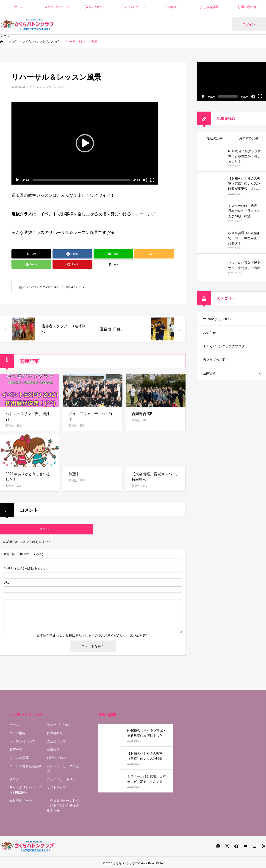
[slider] (81, 180)
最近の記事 (215, 138)
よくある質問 (209, 7)
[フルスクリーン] (152, 180)
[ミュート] (145, 180)
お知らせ (209, 333)
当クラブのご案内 (216, 360)
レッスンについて (133, 7)
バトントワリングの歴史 (63, 768)
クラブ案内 (17, 733)
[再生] (17, 180)
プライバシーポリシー (63, 779)
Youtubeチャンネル (217, 319)
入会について (95, 7)
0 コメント (46, 529)
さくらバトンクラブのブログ (48, 87)
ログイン (249, 24)
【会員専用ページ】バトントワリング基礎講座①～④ (63, 805)
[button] (85, 143)
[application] (85, 143)
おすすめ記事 (249, 138)
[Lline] (114, 254)
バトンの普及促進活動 (25, 766)
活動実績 (209, 373)
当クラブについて (57, 7)
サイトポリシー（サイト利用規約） (25, 790)
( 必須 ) (23, 554)
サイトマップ (56, 787)
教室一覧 (16, 750)
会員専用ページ (21, 801)
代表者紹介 (55, 733)
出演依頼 (171, 7)
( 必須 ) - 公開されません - (26, 568)
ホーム (19, 7)
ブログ (14, 779)
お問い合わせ (247, 7)
